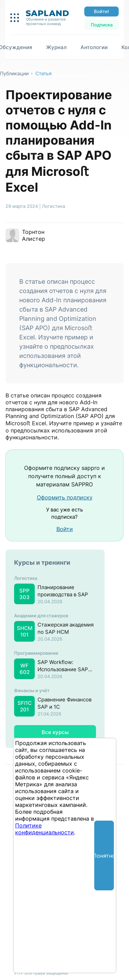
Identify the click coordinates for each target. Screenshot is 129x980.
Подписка (102, 25)
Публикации (14, 73)
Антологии (94, 47)
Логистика (53, 206)
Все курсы (55, 732)
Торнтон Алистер (34, 235)
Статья (44, 73)
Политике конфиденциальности (45, 829)
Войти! (101, 11)
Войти (65, 529)
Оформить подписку (65, 497)
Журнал (56, 47)
